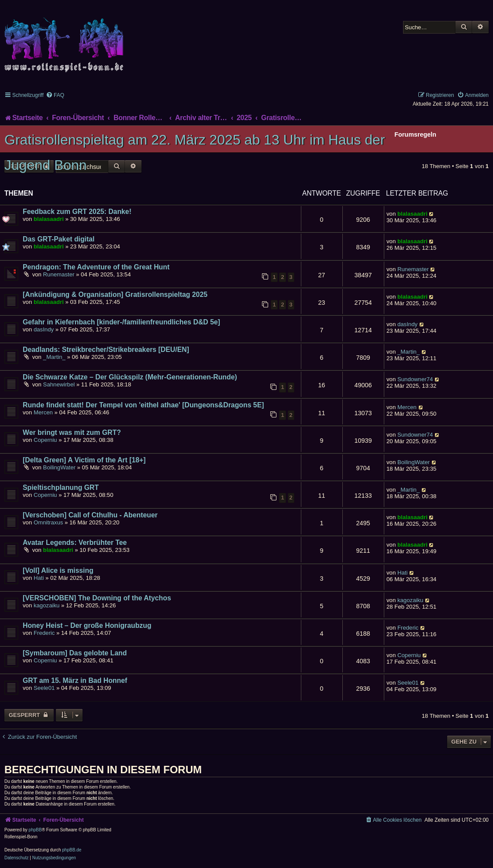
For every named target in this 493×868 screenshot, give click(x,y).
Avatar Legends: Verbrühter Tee (75, 542)
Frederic (44, 633)
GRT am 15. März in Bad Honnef (75, 680)
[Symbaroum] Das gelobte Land (75, 653)
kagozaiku (47, 605)
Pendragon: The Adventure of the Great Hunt (96, 267)
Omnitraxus (48, 522)
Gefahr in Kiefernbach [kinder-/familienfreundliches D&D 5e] (121, 322)
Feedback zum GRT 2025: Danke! (77, 212)
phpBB (35, 830)
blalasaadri (49, 219)
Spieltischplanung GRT (61, 487)
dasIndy (44, 329)
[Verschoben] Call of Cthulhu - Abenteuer (90, 515)
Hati (39, 578)
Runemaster (59, 274)
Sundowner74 (415, 379)
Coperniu (45, 440)
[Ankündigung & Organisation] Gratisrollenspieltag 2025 (115, 294)
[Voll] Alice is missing (58, 570)
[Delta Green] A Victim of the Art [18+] (84, 460)
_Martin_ (54, 357)
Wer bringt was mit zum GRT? (72, 432)
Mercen (43, 412)
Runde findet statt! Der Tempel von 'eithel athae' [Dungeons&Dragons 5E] (143, 405)
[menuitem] (55, 95)
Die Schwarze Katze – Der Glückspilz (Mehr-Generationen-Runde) (130, 377)
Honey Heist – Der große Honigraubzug (87, 625)
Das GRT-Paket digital (59, 239)
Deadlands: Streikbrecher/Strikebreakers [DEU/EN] (106, 350)
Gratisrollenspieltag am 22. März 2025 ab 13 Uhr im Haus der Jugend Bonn (195, 152)
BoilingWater (59, 467)
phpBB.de (72, 850)
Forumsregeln (415, 134)
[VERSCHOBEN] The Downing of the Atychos (97, 598)
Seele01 (44, 688)
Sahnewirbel (59, 384)
